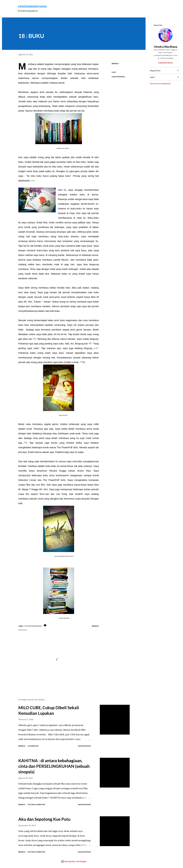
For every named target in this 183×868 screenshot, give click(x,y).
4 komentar (33, 746)
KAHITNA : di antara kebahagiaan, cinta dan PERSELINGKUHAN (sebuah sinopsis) (54, 766)
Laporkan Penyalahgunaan (160, 83)
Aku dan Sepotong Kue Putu (44, 819)
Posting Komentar (36, 804)
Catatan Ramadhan (118, 77)
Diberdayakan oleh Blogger (74, 861)
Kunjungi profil (166, 63)
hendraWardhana (32, 6)
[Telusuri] (126, 7)
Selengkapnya (84, 746)
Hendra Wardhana (166, 47)
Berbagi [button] (115, 64)
